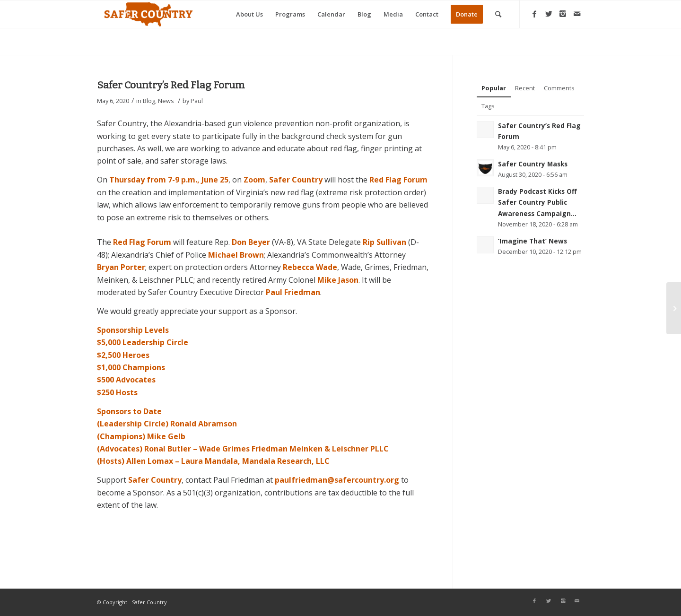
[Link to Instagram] (563, 14)
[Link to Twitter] (549, 14)
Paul (197, 101)
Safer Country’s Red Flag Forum (171, 85)
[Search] (498, 14)
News (166, 101)
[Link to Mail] (577, 14)
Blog (149, 101)
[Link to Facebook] (534, 14)
